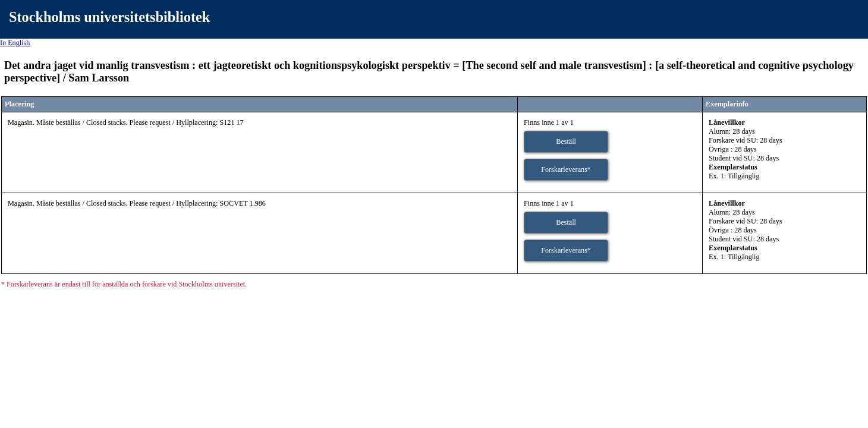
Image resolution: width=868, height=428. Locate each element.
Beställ (566, 141)
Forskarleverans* (566, 169)
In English (15, 43)
